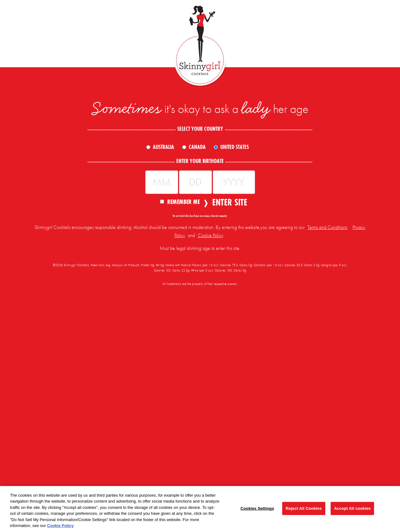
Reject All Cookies (304, 508)
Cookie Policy (211, 236)
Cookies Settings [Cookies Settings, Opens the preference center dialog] (257, 508)
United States (235, 147)
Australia (163, 147)
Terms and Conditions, (328, 227)
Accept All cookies (352, 508)
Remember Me (180, 201)
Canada (197, 147)
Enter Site (228, 202)
